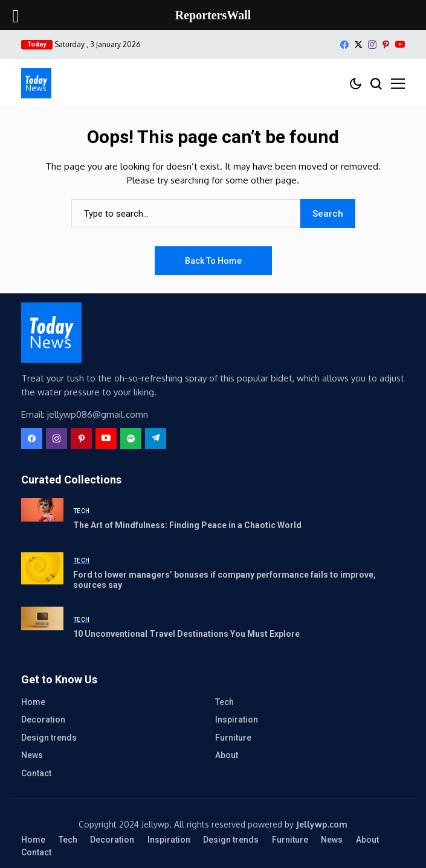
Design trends (49, 738)
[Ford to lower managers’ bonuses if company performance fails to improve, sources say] (42, 573)
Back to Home (213, 261)
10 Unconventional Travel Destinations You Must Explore (186, 634)
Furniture (233, 738)
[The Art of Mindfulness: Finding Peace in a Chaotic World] (42, 519)
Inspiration (237, 720)
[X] (358, 44)
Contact (36, 773)
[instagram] (372, 45)
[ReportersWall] (36, 83)
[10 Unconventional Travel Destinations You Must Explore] (42, 628)
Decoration (43, 720)
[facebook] (344, 45)
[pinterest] (386, 45)
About (227, 755)
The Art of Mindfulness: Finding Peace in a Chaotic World (187, 525)
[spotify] (131, 439)
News (32, 755)
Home (33, 702)
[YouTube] (400, 44)
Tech (224, 702)
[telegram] (156, 439)
